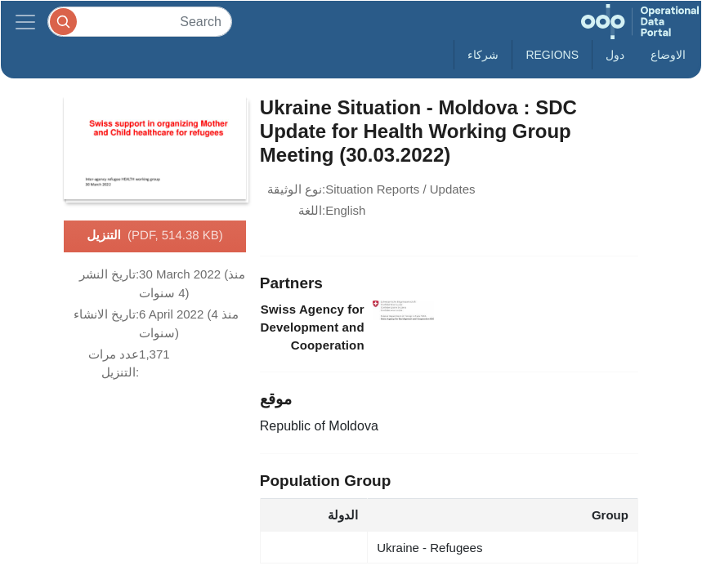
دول (615, 55)
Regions (552, 55)
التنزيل (155, 236)
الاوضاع (668, 55)
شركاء (483, 55)
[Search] (140, 22)
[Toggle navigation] (25, 22)
